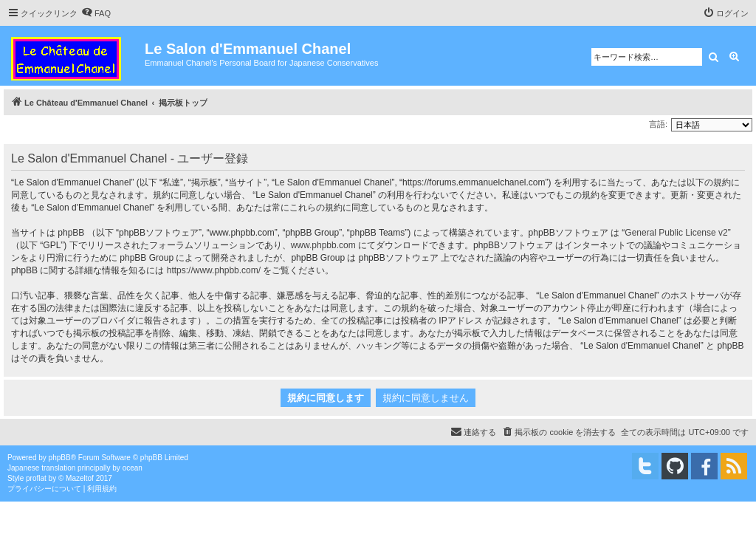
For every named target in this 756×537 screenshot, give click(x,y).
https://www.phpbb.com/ (214, 270)
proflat (36, 478)
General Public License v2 (676, 233)
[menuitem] (96, 13)
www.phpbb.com (323, 245)
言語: (658, 124)
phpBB (60, 458)
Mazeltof (80, 478)
